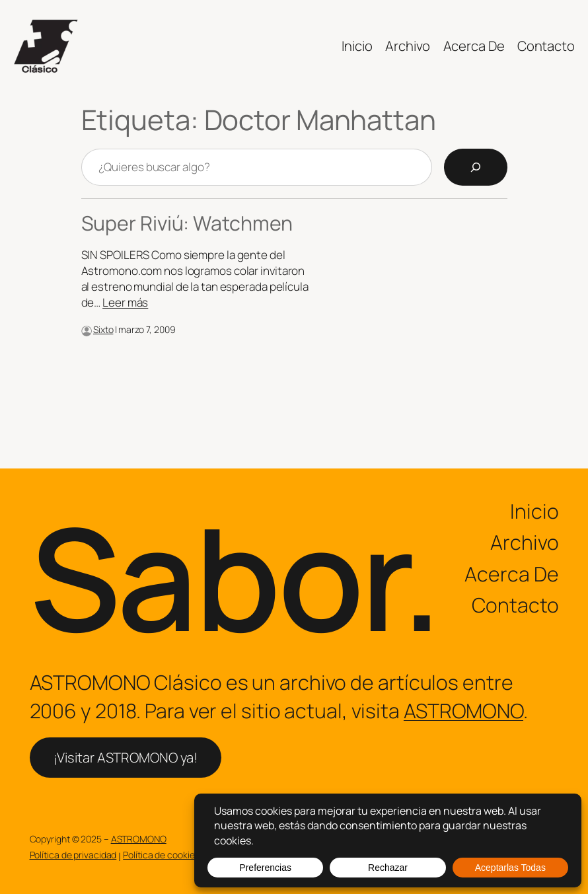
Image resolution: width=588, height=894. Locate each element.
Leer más (125, 302)
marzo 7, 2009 (147, 329)
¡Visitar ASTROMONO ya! (126, 757)
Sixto (103, 329)
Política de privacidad (73, 855)
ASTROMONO (463, 711)
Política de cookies (161, 855)
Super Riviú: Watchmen (187, 223)
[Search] (476, 167)
